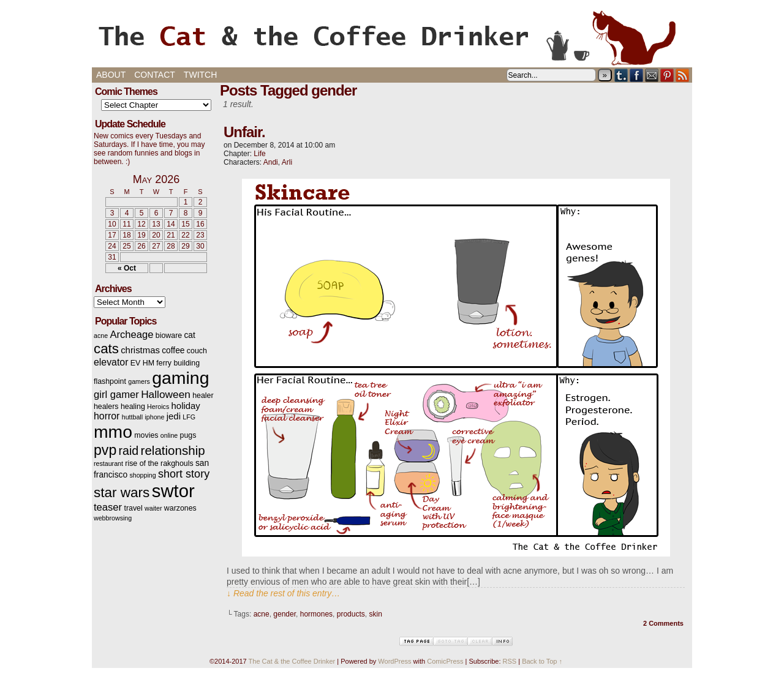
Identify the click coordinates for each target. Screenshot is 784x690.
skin (375, 614)
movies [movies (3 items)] (146, 435)
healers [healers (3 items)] (106, 407)
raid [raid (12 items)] (129, 451)
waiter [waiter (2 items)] (153, 508)
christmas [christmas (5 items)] (140, 350)
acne (262, 614)
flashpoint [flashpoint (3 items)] (110, 381)
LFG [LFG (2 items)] (189, 417)
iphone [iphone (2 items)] (154, 417)
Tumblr (621, 75)
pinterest (667, 75)
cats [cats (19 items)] (106, 349)
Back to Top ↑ (542, 661)
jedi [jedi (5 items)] (174, 416)
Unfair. (244, 132)
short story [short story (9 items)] (184, 474)
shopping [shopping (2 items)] (142, 475)
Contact (155, 75)
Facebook (637, 75)
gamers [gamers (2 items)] (139, 381)
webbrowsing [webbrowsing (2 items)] (113, 518)
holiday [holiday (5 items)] (186, 406)
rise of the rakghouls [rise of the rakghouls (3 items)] (159, 463)
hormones (316, 614)
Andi (271, 162)
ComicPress (445, 661)
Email (652, 75)
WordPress (394, 661)
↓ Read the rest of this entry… (283, 593)
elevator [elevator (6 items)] (111, 362)
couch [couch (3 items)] (197, 351)
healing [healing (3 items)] (133, 407)
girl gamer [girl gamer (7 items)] (116, 395)
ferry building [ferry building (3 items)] (178, 363)
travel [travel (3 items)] (133, 508)
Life (259, 154)
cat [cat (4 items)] (189, 335)
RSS (683, 75)
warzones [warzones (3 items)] (180, 508)
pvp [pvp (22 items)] (105, 450)
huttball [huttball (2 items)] (132, 417)
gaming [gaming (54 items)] (180, 378)
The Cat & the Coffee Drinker (392, 37)
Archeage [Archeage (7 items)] (131, 335)
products (351, 614)
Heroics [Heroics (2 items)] (158, 407)
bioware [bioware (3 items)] (169, 336)
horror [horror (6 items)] (107, 416)
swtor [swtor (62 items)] (173, 491)
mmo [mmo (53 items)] (113, 432)
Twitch (200, 75)
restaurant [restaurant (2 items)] (108, 463)
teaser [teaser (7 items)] (108, 507)
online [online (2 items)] (169, 435)
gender (285, 614)
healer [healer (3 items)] (203, 396)
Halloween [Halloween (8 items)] (166, 394)
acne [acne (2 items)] (101, 336)
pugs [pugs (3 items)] (188, 435)
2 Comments (663, 623)
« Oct (127, 268)
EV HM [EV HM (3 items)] (142, 363)
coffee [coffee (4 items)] (173, 351)
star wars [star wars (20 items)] (122, 493)
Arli (287, 162)
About (111, 75)
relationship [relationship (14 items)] (173, 450)
